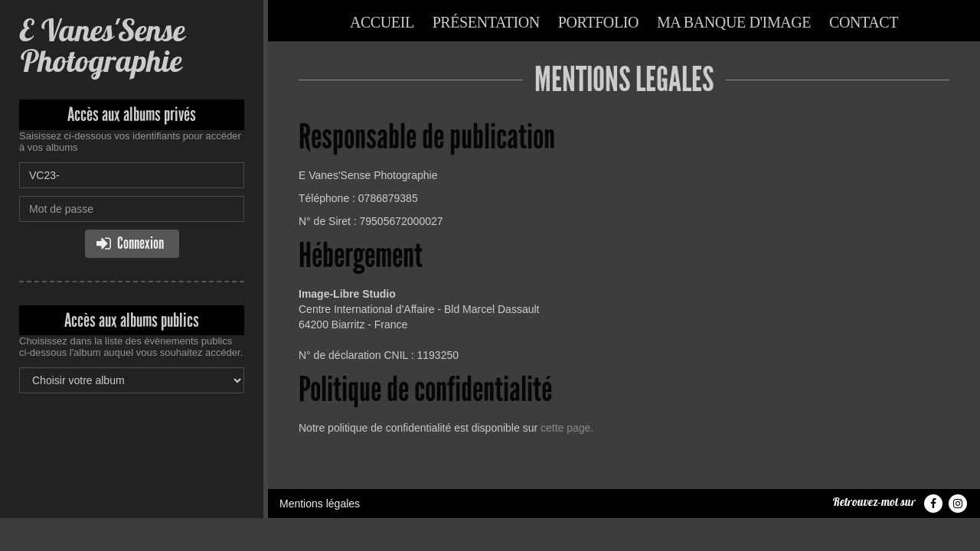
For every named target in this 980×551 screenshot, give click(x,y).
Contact (864, 22)
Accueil (382, 22)
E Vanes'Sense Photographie (102, 46)
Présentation (486, 22)
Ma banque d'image (734, 22)
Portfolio (598, 22)
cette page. (567, 428)
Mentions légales (320, 504)
